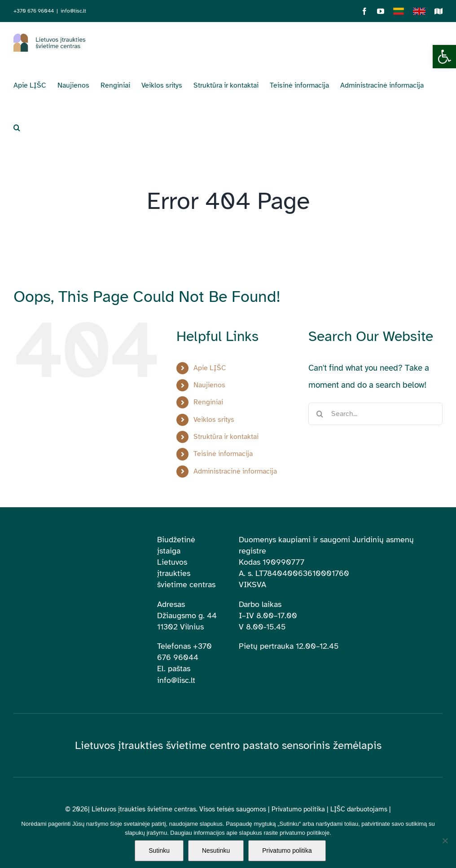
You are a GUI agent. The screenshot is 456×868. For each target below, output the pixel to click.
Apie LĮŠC (210, 368)
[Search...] (375, 414)
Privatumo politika (298, 809)
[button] (444, 57)
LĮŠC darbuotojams (359, 809)
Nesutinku (216, 850)
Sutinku (159, 850)
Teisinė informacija (223, 454)
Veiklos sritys (214, 420)
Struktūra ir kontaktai (226, 437)
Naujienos (209, 385)
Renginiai (208, 402)
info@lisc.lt (73, 11)
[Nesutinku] (445, 841)
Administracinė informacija (235, 471)
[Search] (320, 414)
